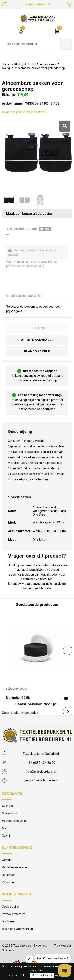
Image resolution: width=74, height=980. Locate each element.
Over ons (8, 806)
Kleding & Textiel (26, 64)
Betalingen (9, 876)
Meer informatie (17, 975)
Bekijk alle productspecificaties (24, 112)
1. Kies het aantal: (28, 229)
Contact (7, 861)
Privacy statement (14, 916)
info (45, 229)
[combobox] (31, 44)
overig (6, 68)
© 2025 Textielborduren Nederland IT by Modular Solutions (32, 951)
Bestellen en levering (15, 869)
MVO (5, 829)
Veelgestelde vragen (15, 822)
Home (6, 64)
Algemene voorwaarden (17, 931)
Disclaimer (9, 924)
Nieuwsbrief (10, 814)
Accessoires (49, 64)
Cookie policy (11, 908)
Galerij (6, 837)
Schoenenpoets (17, 689)
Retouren (8, 884)
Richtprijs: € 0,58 (18, 698)
